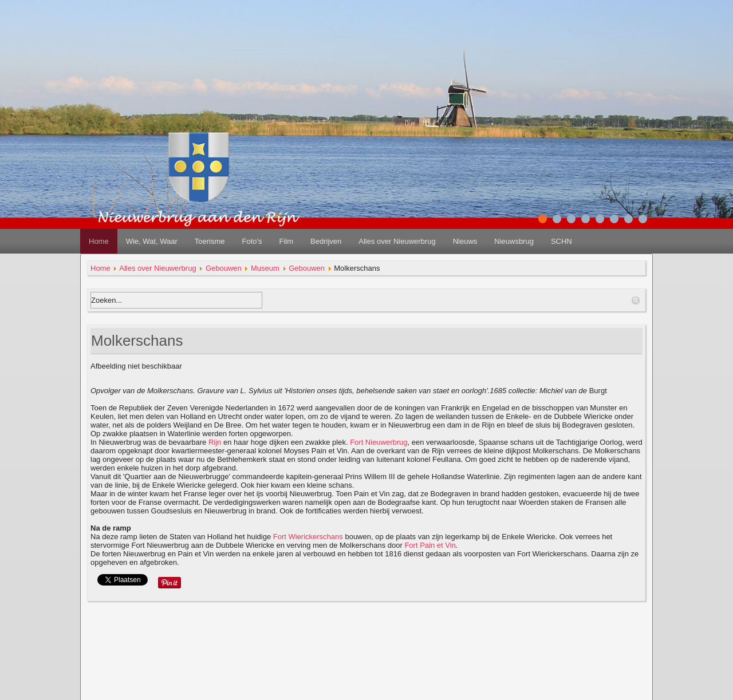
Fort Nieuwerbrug (379, 442)
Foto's (252, 241)
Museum (265, 268)
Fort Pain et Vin (430, 545)
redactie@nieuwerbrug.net (367, 688)
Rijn (215, 442)
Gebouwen (224, 268)
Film (286, 241)
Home (99, 241)
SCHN (561, 241)
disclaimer (367, 660)
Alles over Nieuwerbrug (397, 241)
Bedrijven (326, 241)
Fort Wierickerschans (308, 537)
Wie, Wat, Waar (152, 241)
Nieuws (465, 241)
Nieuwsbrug (514, 241)
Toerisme (210, 241)
